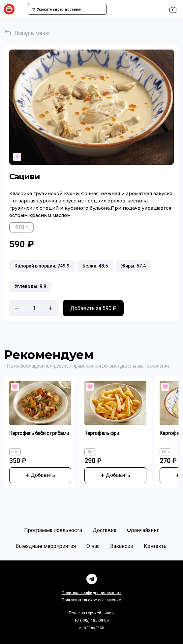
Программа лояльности (53, 530)
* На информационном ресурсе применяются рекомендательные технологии (86, 366)
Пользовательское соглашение (91, 600)
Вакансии (122, 546)
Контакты (156, 546)
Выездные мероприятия (46, 546)
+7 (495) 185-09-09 (92, 621)
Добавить (40, 475)
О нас (93, 546)
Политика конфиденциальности (92, 593)
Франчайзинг (143, 530)
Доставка (105, 530)
